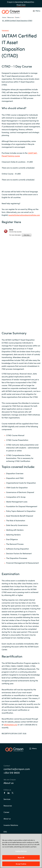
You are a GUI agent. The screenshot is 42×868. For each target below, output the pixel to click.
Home (4, 17)
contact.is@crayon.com (17, 769)
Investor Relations (11, 825)
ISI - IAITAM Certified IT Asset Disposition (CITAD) (17, 20)
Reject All (21, 857)
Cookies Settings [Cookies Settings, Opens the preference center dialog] (21, 851)
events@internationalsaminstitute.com (24, 215)
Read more (21, 5)
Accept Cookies (21, 864)
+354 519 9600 (12, 773)
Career (6, 812)
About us (9, 783)
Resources (8, 806)
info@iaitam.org (10, 725)
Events (17, 17)
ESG (5, 832)
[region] (21, 851)
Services (7, 799)
